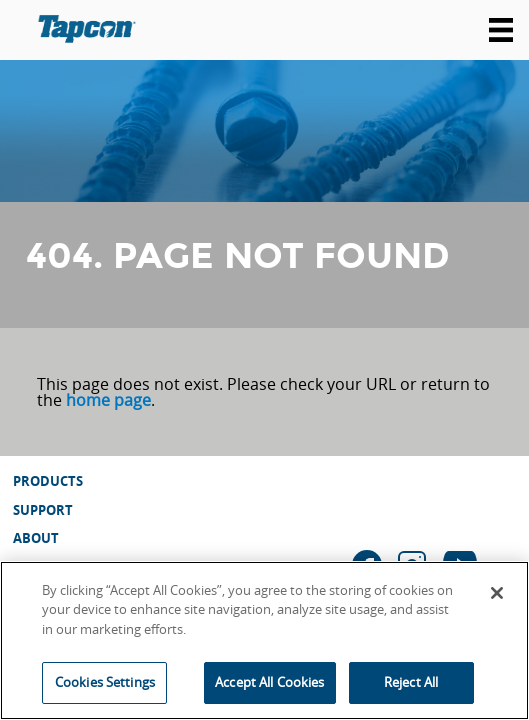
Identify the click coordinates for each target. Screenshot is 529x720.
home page (108, 400)
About (36, 538)
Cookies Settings (105, 682)
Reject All (411, 682)
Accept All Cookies (269, 682)
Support (43, 510)
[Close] (497, 593)
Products (48, 481)
